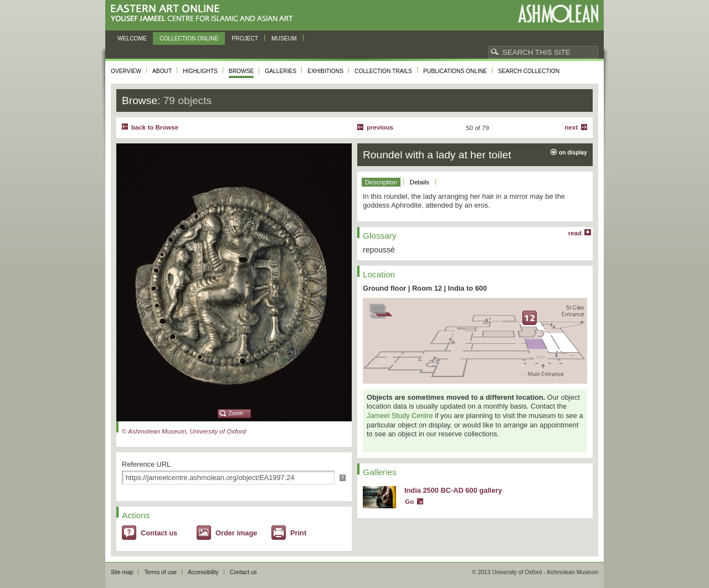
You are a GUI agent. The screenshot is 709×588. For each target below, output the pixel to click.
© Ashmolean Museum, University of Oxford (184, 431)
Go (409, 502)
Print (298, 533)
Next (571, 127)
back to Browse (155, 127)
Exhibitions (325, 71)
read (575, 233)
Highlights (200, 71)
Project (245, 38)
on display (573, 153)
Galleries (281, 71)
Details (420, 182)
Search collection (529, 71)
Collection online (189, 38)
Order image (236, 533)
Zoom (236, 413)
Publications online (455, 71)
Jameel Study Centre (400, 416)
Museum (284, 38)
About (162, 71)
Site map (122, 572)
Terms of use (160, 572)
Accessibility (203, 572)
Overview (126, 71)
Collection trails (383, 71)
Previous (380, 127)
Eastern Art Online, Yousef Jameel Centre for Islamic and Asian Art (205, 14)
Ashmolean (558, 14)
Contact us (159, 533)
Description (381, 182)
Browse (242, 71)
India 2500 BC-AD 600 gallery (453, 490)
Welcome (132, 38)
